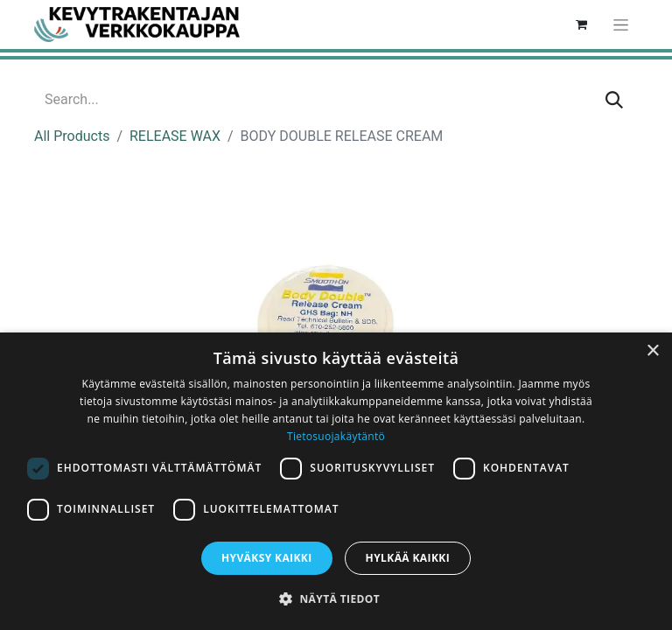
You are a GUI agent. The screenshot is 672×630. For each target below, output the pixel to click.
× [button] (652, 351)
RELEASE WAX (175, 136)
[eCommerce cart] (581, 24)
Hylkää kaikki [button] (408, 558)
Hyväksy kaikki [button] (267, 558)
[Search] (614, 100)
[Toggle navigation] (621, 24)
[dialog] (336, 481)
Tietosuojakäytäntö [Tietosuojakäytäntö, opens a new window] (336, 436)
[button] (336, 598)
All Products (72, 136)
